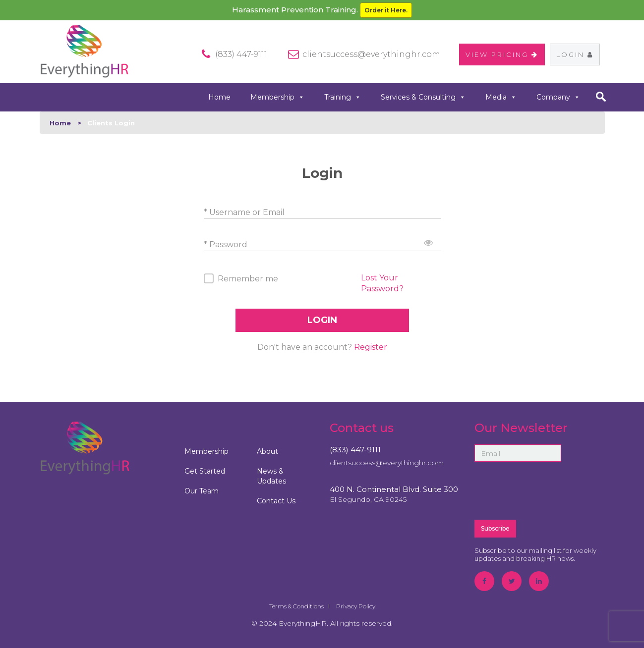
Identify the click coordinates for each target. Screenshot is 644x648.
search (601, 97)
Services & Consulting (423, 97)
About (267, 451)
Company (558, 97)
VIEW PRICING (502, 54)
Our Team (202, 491)
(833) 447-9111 (355, 450)
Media (501, 97)
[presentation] (550, 490)
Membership (277, 97)
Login (575, 54)
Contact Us (276, 501)
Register (371, 347)
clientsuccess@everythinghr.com (371, 54)
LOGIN (322, 320)
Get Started (205, 471)
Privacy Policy (356, 606)
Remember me (248, 279)
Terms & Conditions (296, 606)
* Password (226, 244)
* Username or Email (244, 212)
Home (219, 97)
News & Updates (271, 476)
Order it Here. (386, 10)
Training (343, 97)
